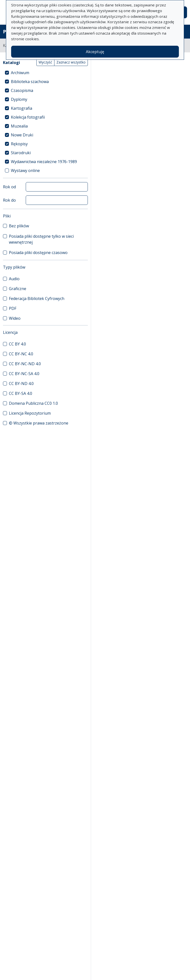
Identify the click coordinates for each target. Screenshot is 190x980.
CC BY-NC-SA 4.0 (24, 374)
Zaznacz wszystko (71, 62)
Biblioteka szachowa (30, 82)
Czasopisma (22, 90)
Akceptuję (95, 52)
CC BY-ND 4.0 (21, 383)
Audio (14, 279)
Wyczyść (45, 62)
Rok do (9, 200)
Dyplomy (19, 99)
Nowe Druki (22, 135)
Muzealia (19, 126)
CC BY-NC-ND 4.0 (25, 364)
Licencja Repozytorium (30, 413)
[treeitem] (45, 73)
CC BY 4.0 (17, 344)
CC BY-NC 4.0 (21, 354)
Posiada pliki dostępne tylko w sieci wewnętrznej (41, 239)
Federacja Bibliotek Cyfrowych (37, 298)
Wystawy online (25, 170)
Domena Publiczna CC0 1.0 (33, 403)
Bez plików (19, 226)
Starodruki (21, 153)
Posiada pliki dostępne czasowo (38, 253)
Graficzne (18, 289)
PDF (13, 308)
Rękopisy (19, 144)
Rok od (9, 187)
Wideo (15, 318)
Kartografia (22, 108)
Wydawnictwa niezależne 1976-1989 (44, 162)
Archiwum (20, 73)
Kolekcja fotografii (28, 117)
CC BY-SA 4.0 (21, 393)
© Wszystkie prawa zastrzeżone (39, 423)
